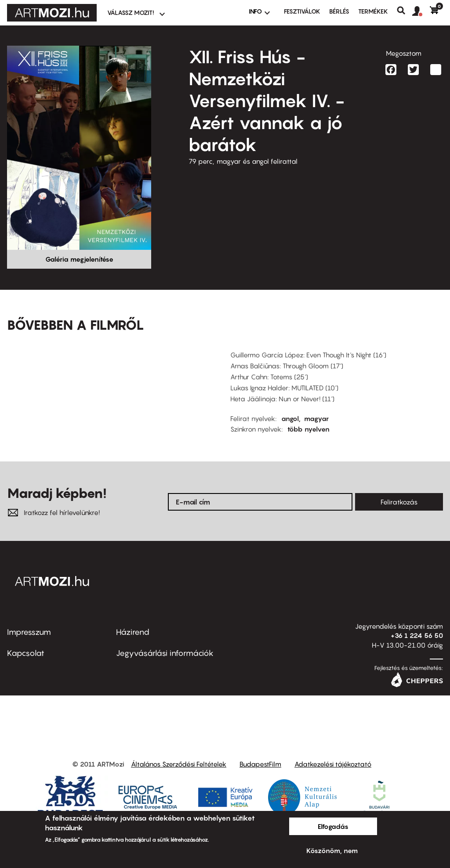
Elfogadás (333, 826)
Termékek (373, 11)
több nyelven (308, 429)
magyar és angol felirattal (257, 161)
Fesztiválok (302, 11)
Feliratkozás (399, 502)
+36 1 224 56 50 (417, 635)
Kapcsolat (26, 653)
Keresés (405, 11)
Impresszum (29, 632)
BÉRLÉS (339, 11)
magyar (316, 418)
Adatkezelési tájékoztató (333, 764)
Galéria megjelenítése (79, 259)
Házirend (133, 632)
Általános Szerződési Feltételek (179, 764)
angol (290, 418)
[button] (421, 11)
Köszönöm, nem (332, 850)
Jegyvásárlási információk (165, 653)
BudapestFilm (260, 764)
